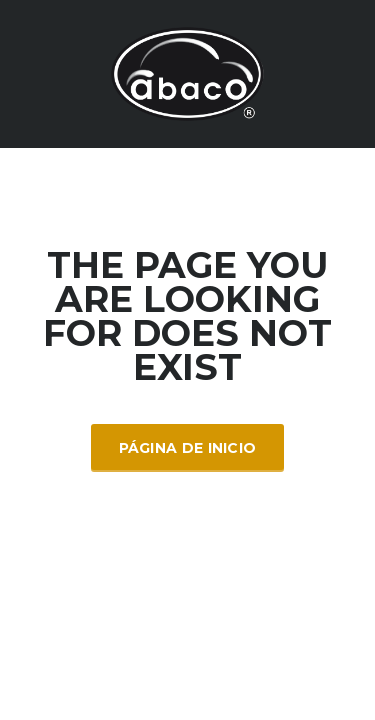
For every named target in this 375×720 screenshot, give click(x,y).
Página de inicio (188, 448)
